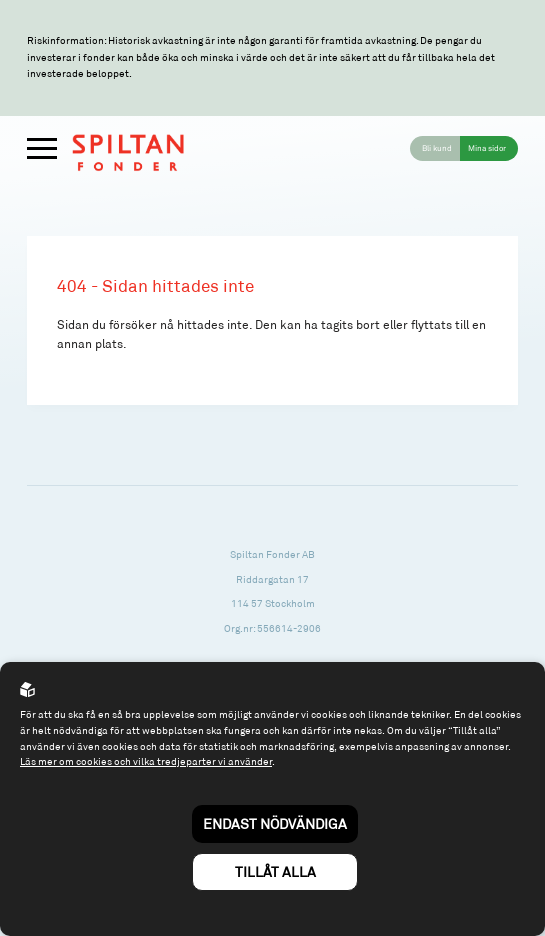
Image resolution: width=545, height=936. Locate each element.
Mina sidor (487, 148)
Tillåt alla (275, 871)
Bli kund (437, 148)
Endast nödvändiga (275, 823)
